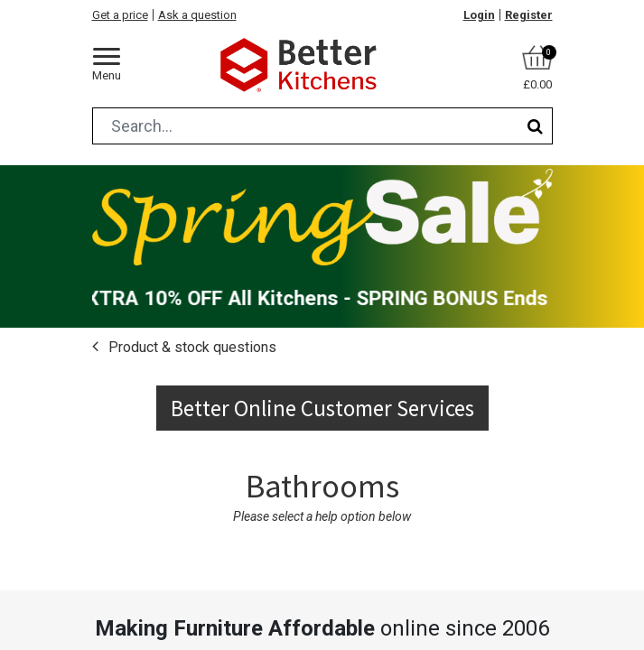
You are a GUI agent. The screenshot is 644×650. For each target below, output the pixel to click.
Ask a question (197, 15)
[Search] (535, 126)
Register (529, 15)
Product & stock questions (191, 347)
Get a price (120, 15)
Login (479, 15)
